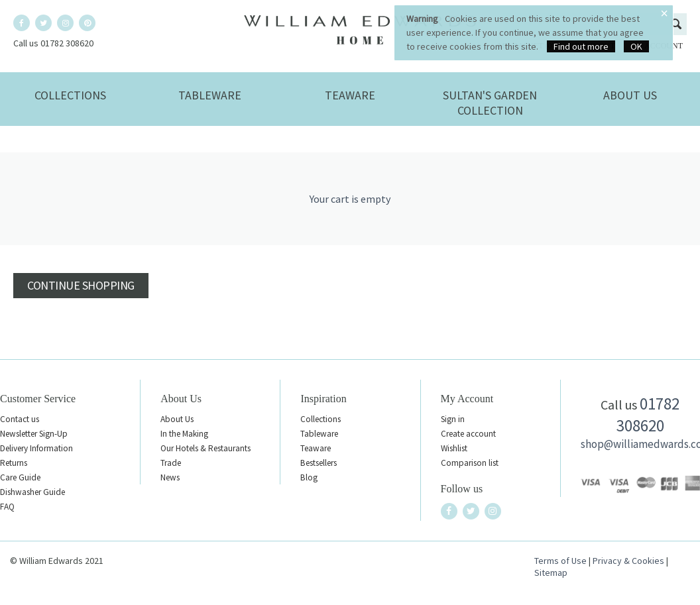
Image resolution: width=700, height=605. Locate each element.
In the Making (184, 434)
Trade (171, 463)
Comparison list (470, 463)
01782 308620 (648, 414)
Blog (309, 477)
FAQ (7, 507)
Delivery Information (36, 448)
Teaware (350, 95)
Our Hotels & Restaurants (205, 448)
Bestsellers (319, 463)
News (170, 477)
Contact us (20, 419)
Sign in (453, 419)
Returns (14, 463)
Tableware (210, 95)
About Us (630, 95)
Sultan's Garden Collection (490, 103)
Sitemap (551, 573)
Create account (468, 434)
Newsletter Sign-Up (34, 434)
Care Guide (20, 477)
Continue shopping (81, 285)
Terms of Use (560, 561)
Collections (70, 95)
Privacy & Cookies (628, 561)
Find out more (581, 46)
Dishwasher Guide (32, 492)
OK (636, 46)
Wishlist (454, 448)
